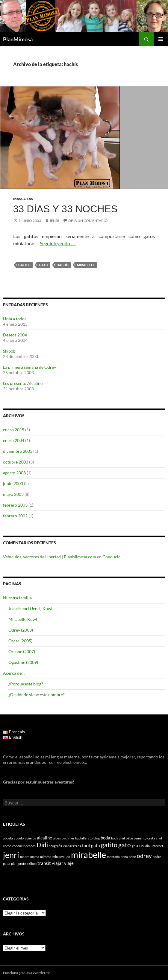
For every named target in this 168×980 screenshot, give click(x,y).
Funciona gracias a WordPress (27, 973)
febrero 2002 (15, 516)
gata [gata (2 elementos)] (96, 845)
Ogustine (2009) (23, 662)
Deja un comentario (88, 221)
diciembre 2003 (18, 451)
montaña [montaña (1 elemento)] (113, 857)
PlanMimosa (18, 39)
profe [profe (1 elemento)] (22, 864)
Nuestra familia (17, 598)
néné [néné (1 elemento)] (132, 857)
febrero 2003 (15, 505)
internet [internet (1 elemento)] (157, 846)
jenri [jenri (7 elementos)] (11, 855)
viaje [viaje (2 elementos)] (69, 863)
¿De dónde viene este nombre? (37, 695)
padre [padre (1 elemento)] (157, 857)
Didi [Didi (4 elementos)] (42, 845)
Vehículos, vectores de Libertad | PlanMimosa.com (50, 557)
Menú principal (161, 39)
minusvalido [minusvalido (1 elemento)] (61, 857)
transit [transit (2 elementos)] (44, 863)
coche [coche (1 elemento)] (7, 846)
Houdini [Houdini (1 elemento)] (145, 846)
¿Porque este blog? (26, 684)
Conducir (111, 557)
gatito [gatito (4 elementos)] (109, 845)
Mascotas (23, 199)
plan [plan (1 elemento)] (14, 864)
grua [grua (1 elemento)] (135, 846)
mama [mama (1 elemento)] (35, 857)
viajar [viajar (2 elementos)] (57, 863)
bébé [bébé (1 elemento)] (129, 838)
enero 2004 (14, 440)
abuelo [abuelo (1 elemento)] (19, 838)
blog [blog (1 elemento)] (97, 838)
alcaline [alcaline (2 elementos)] (44, 838)
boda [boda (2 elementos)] (105, 838)
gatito (24, 265)
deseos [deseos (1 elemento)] (31, 846)
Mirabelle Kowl (23, 619)
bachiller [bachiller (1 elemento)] (68, 838)
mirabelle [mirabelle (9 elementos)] (88, 855)
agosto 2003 (14, 473)
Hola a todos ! (16, 319)
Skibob (9, 351)
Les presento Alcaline (23, 383)
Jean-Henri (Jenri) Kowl (30, 608)
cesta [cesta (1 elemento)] (151, 838)
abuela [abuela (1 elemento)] (8, 838)
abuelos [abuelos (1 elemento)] (30, 838)
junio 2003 (13, 483)
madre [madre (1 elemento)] (25, 857)
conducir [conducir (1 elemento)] (18, 846)
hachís (63, 265)
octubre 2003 (16, 462)
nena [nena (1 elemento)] (124, 857)
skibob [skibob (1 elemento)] (32, 864)
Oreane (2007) (22, 651)
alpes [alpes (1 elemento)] (57, 838)
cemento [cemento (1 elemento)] (140, 838)
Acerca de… (14, 673)
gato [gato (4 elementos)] (125, 845)
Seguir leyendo (58, 243)
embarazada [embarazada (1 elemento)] (72, 846)
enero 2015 (14, 430)
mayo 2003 (13, 494)
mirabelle (86, 265)
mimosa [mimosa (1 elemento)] (46, 857)
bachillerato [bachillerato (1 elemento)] (84, 838)
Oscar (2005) (20, 641)
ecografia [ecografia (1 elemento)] (56, 846)
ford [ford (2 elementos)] (86, 845)
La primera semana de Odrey (29, 367)
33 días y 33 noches (65, 209)
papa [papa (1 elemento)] (7, 864)
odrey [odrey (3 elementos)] (144, 856)
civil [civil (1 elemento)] (159, 838)
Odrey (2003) (21, 630)
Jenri (54, 221)
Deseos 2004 (15, 335)
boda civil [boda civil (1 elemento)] (118, 838)
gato (44, 265)
